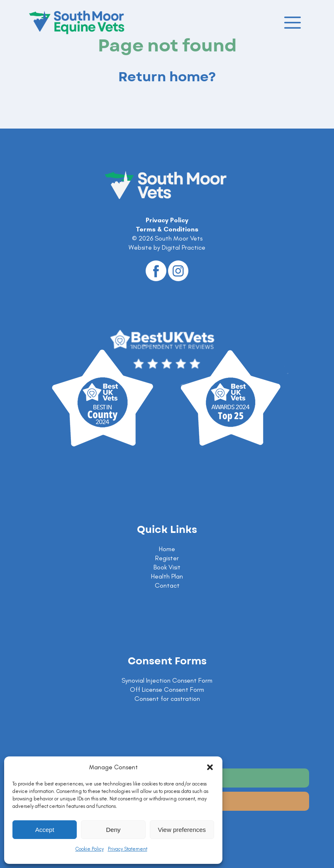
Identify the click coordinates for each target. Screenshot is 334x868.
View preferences (182, 830)
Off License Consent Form (167, 689)
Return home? (167, 77)
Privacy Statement (128, 849)
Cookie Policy (90, 849)
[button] (210, 767)
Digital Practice (184, 247)
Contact (167, 585)
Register (167, 558)
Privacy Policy (167, 220)
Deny (113, 830)
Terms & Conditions (167, 229)
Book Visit (167, 567)
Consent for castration (167, 699)
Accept (45, 830)
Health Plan (167, 576)
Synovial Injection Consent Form (167, 680)
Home (167, 549)
